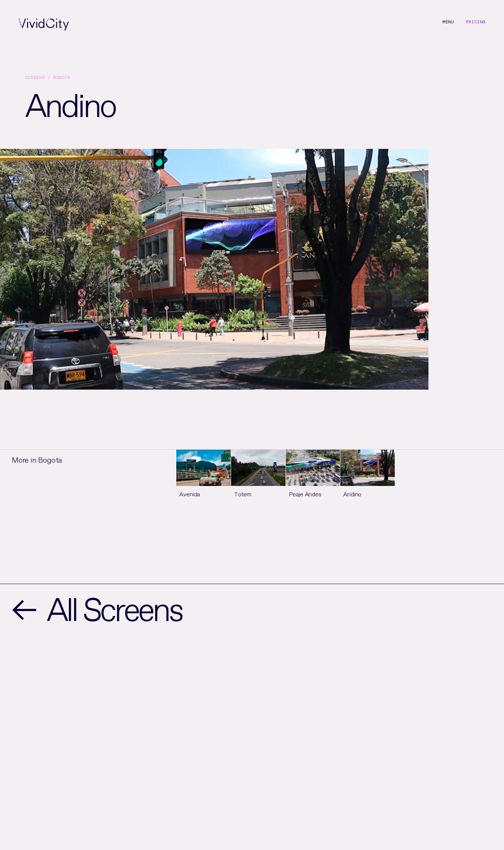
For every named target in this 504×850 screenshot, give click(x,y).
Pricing (476, 22)
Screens (35, 77)
